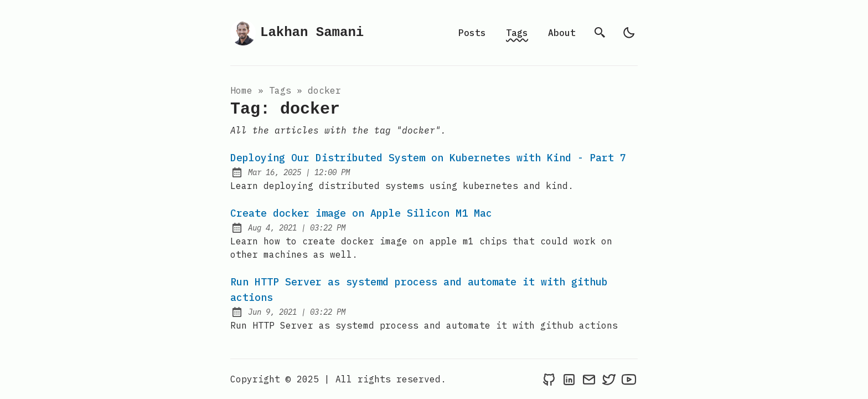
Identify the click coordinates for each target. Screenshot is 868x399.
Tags (517, 33)
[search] (600, 33)
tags (280, 90)
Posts (472, 33)
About (562, 33)
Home (241, 90)
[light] (629, 33)
